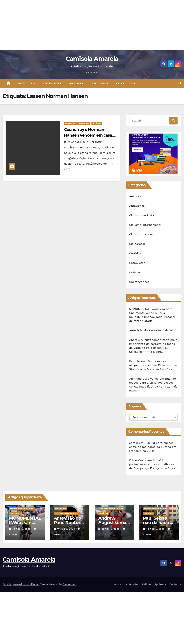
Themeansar (69, 584)
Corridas (135, 253)
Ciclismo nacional (142, 234)
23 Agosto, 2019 (78, 142)
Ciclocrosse (137, 244)
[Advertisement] (92, 25)
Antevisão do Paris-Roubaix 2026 (153, 330)
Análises (76, 83)
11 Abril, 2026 (66, 529)
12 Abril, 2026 (22, 529)
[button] (180, 83)
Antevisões (52, 83)
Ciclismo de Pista (142, 215)
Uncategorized (139, 282)
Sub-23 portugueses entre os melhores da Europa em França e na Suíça (153, 447)
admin (97, 142)
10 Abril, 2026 (156, 529)
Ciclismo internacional (77, 123)
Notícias (26, 83)
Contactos (126, 83)
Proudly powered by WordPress (21, 584)
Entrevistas (137, 263)
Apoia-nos (100, 83)
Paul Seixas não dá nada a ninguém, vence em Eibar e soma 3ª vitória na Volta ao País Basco (153, 365)
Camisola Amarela (92, 59)
